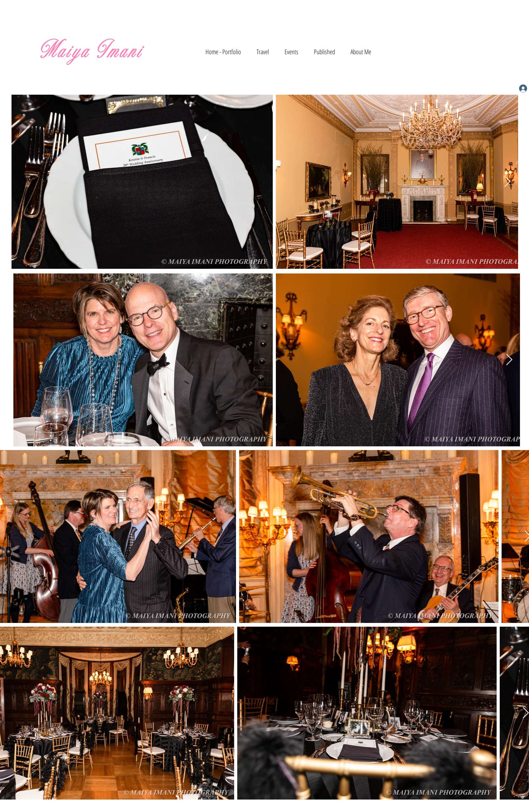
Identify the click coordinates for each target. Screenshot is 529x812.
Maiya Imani (91, 52)
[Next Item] (507, 182)
